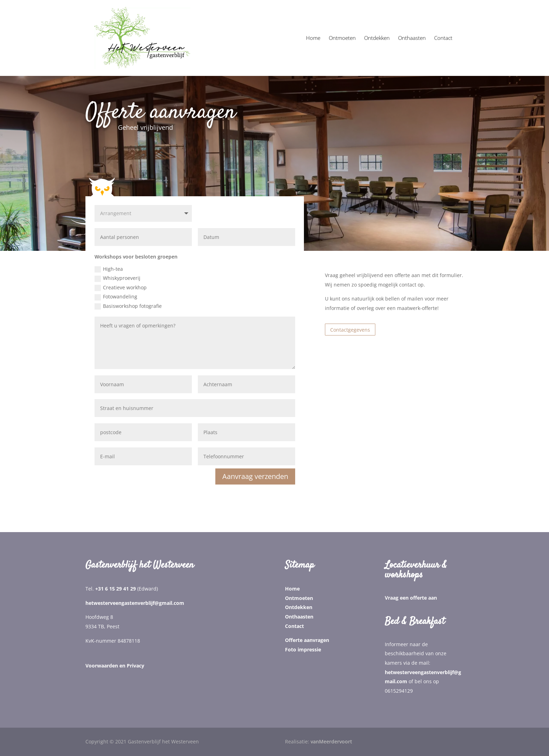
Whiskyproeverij (117, 278)
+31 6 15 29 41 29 (116, 589)
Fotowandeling (116, 297)
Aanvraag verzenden (255, 476)
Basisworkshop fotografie (128, 306)
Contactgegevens (350, 330)
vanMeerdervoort (331, 741)
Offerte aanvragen (307, 640)
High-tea (109, 269)
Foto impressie (303, 649)
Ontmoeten (299, 598)
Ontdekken (299, 607)
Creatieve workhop (121, 288)
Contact (294, 626)
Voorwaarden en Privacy (115, 666)
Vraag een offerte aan (411, 598)
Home (292, 589)
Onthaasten (299, 617)
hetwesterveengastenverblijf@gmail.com (135, 603)
